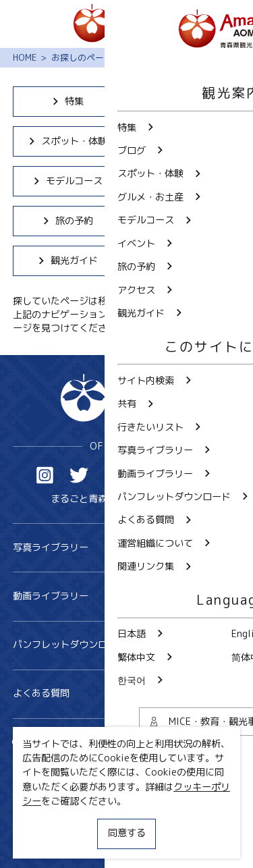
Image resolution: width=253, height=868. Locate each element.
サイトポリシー (46, 818)
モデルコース (67, 181)
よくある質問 (127, 694)
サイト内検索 (51, 743)
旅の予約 (67, 221)
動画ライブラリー (127, 596)
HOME (25, 57)
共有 (151, 743)
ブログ (186, 101)
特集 (67, 101)
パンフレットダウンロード (127, 645)
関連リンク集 (41, 842)
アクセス (186, 221)
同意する (127, 833)
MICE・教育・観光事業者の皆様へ (85, 795)
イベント (186, 181)
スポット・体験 (67, 141)
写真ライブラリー (127, 548)
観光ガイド (67, 261)
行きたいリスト (56, 763)
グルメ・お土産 (186, 141)
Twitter (79, 476)
